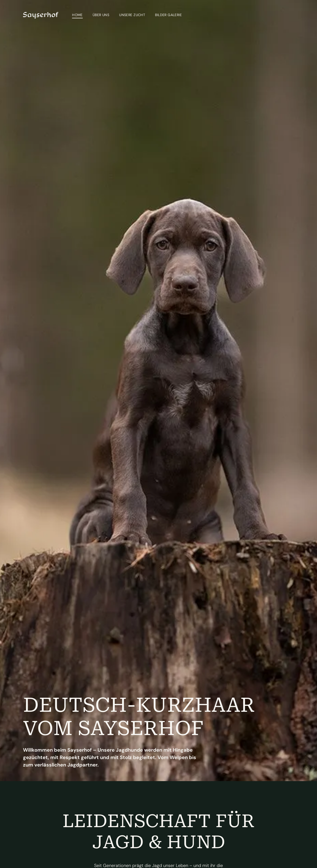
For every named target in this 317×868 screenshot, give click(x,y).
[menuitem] (77, 15)
